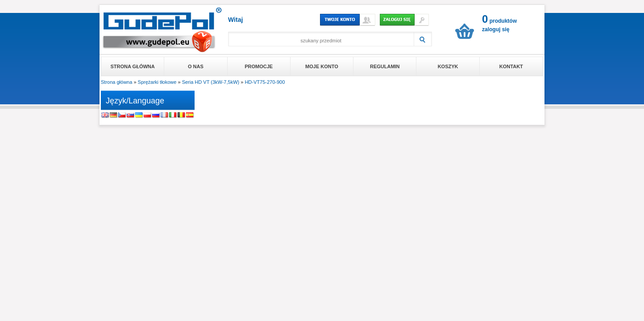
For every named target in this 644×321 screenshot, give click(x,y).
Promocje (259, 66)
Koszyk (448, 66)
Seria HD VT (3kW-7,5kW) (211, 82)
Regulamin (385, 66)
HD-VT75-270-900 (265, 82)
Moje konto (322, 66)
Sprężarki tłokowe (157, 82)
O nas (196, 66)
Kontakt (511, 66)
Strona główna (133, 66)
